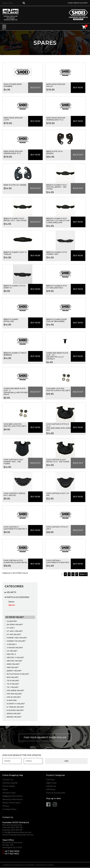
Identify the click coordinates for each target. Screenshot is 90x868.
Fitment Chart (9, 793)
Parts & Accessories (18, 597)
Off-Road (51, 790)
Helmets (11, 592)
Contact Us (8, 780)
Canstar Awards (10, 783)
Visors (11, 602)
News (5, 790)
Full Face (50, 780)
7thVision (50, 865)
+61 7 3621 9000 (12, 851)
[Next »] (83, 574)
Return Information (11, 803)
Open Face (51, 783)
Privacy (6, 806)
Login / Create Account (78, 3)
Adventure (51, 786)
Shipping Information (12, 796)
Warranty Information (13, 800)
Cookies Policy (9, 810)
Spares (12, 605)
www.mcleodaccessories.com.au (18, 835)
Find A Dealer (9, 786)
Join (77, 761)
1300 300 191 (17, 828)
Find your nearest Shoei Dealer (45, 738)
